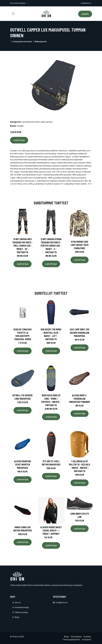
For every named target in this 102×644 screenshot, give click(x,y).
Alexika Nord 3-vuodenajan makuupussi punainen (79, 399)
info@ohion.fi (86, 3)
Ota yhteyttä (76, 637)
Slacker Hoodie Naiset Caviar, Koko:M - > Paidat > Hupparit (51, 530)
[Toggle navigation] (13, 14)
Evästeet (87, 637)
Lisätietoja (19, 140)
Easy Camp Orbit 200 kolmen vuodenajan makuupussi (80, 333)
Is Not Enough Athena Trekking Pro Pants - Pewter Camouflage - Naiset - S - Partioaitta (51, 246)
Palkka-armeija (21, 612)
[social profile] (28, 3)
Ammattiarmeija (22, 607)
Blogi (17, 617)
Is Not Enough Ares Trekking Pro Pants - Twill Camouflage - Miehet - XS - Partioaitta (23, 246)
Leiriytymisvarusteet (22, 41)
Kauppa (85, 14)
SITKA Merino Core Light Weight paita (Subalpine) (79, 245)
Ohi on (18, 603)
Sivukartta (87, 640)
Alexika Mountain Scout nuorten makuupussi (23, 464)
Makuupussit (41, 41)
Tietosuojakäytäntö (71, 640)
